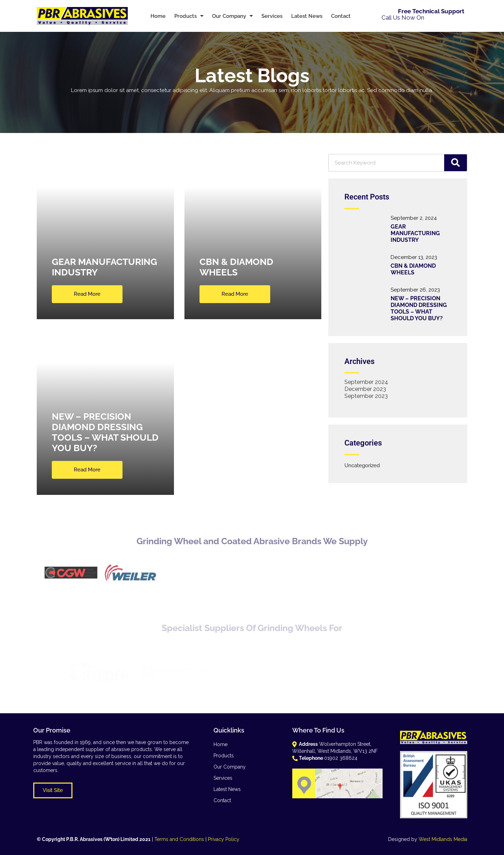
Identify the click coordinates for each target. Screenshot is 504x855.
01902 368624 (445, 17)
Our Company (232, 16)
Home (158, 16)
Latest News (307, 16)
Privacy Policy (224, 839)
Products (189, 16)
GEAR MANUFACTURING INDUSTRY (415, 233)
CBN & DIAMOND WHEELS (413, 269)
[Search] (456, 163)
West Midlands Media (443, 839)
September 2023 (366, 396)
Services (272, 16)
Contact (341, 16)
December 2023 (365, 389)
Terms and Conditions (179, 839)
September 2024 (366, 382)
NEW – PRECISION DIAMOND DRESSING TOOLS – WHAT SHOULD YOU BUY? (419, 308)
